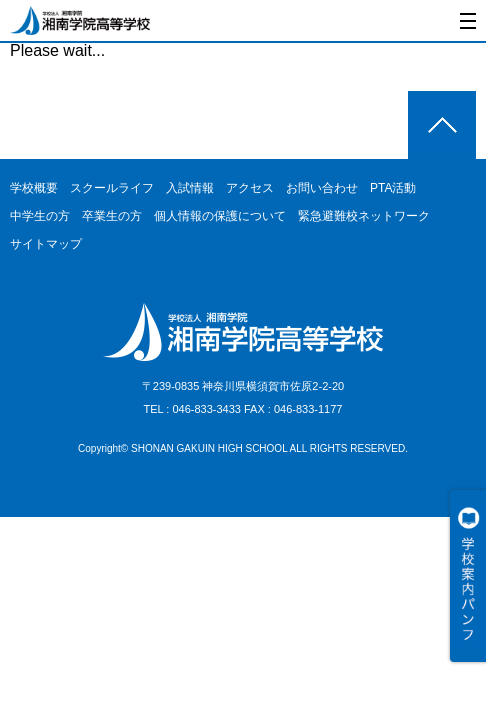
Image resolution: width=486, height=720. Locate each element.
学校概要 (34, 188)
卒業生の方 (112, 216)
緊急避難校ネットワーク (364, 216)
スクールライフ (112, 188)
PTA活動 (393, 188)
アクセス (250, 188)
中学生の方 (40, 216)
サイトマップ (46, 244)
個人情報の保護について (220, 216)
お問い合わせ (322, 188)
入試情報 (190, 188)
